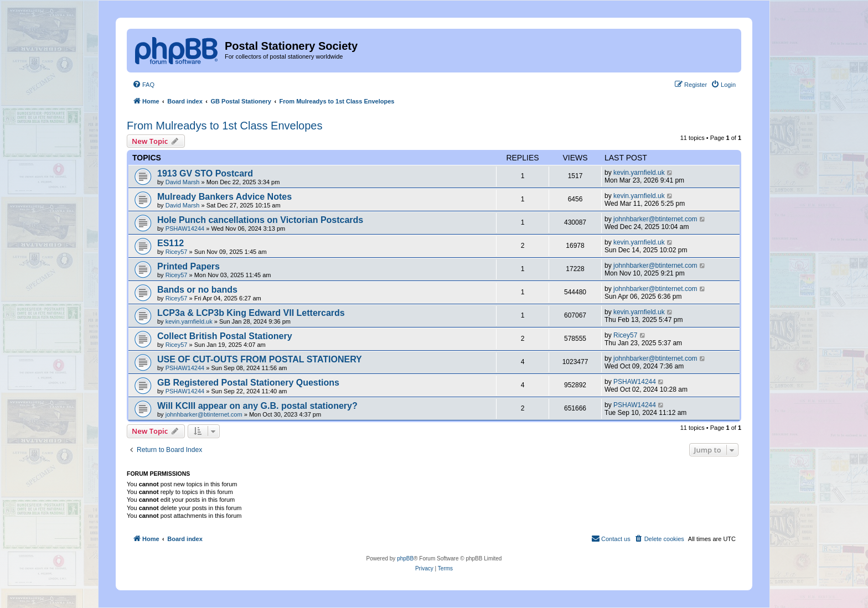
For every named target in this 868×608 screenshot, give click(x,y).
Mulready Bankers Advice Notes (224, 197)
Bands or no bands (197, 290)
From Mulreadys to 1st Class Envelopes (224, 126)
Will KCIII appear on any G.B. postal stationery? (257, 406)
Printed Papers (188, 266)
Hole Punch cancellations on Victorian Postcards (260, 220)
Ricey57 (177, 252)
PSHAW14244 (185, 228)
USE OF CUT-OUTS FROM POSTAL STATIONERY (260, 359)
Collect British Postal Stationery (225, 336)
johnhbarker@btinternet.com (655, 219)
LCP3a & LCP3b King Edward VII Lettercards (251, 313)
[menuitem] (143, 85)
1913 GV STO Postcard (205, 173)
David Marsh (183, 182)
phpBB (405, 558)
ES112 (170, 243)
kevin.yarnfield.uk (639, 173)
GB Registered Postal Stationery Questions (248, 383)
